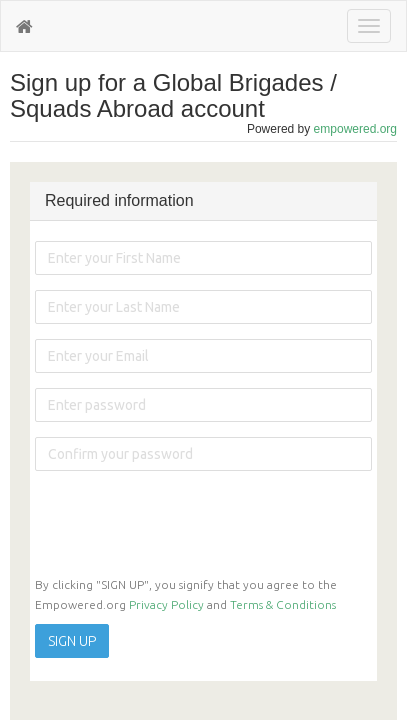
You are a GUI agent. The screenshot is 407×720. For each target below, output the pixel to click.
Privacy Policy (166, 604)
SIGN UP (72, 641)
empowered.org (355, 129)
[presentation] (187, 525)
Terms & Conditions (283, 604)
